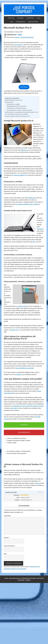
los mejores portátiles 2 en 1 (20, 175)
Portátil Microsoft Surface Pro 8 (14, 100)
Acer (34, 242)
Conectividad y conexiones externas (17, 108)
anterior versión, (23, 306)
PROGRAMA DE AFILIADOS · (29, 578)
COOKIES (28, 580)
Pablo (20, 35)
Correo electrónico (10, 546)
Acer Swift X (14, 408)
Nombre (7, 538)
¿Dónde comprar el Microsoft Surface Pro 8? (17, 116)
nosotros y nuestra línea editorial (24, 37)
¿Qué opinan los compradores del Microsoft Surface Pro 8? (22, 112)
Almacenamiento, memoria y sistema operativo (19, 110)
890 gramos (24, 150)
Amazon (37, 483)
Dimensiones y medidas (13, 104)
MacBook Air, (32, 198)
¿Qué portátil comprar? (24, 10)
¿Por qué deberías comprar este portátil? (16, 114)
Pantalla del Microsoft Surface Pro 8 (16, 106)
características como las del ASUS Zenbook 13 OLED (28, 406)
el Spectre (19, 374)
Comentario (7, 516)
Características (9, 102)
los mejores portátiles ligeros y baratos (27, 204)
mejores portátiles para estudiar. (25, 368)
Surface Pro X (15, 330)
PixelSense (40, 229)
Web (5, 554)
